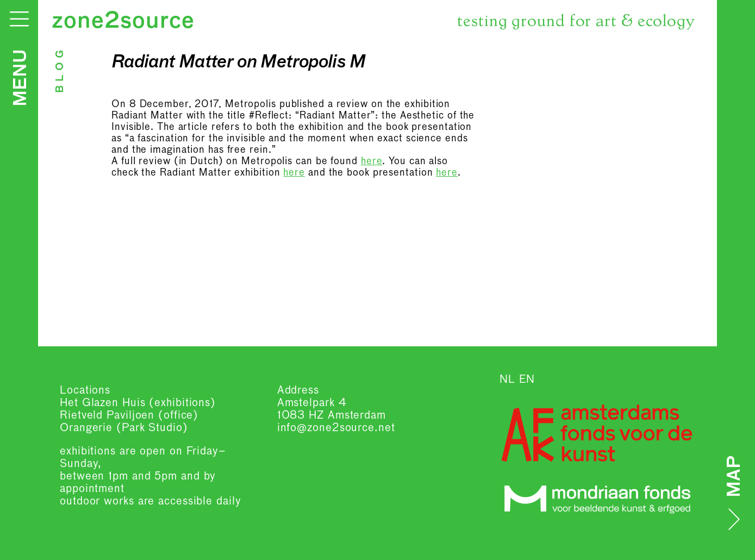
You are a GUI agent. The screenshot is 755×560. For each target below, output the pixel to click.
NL (507, 379)
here (372, 161)
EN (527, 379)
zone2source (123, 22)
